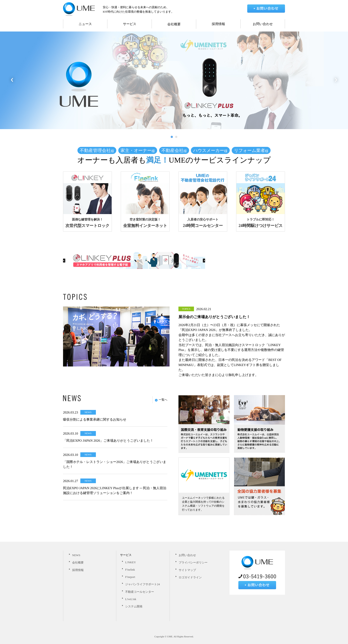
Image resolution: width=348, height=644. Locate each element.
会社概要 (174, 24)
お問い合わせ (263, 24)
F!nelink (130, 570)
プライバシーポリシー (193, 562)
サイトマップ (187, 570)
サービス (130, 24)
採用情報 (218, 24)
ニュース (85, 24)
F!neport (130, 577)
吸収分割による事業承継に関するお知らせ (95, 419)
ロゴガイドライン (190, 577)
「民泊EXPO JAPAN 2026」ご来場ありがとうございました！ (108, 441)
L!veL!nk (131, 599)
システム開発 (134, 606)
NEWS (76, 555)
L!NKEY (130, 562)
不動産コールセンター (140, 592)
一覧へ (161, 400)
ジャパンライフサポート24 (142, 584)
